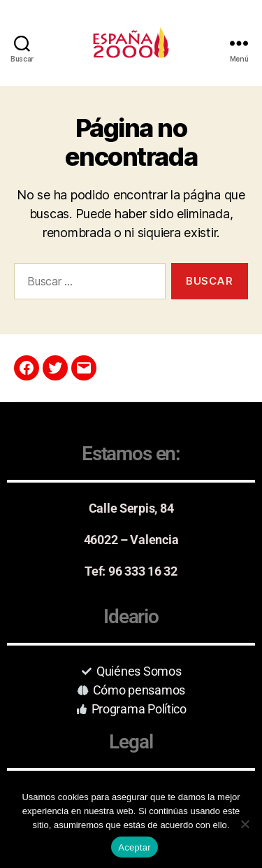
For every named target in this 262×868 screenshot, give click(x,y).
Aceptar (134, 847)
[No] (245, 824)
